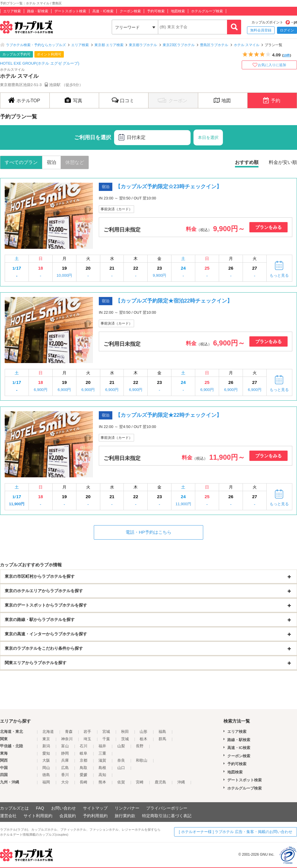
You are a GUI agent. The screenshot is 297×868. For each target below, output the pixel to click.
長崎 (84, 782)
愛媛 (84, 775)
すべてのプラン (21, 162)
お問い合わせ (64, 808)
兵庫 (65, 760)
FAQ (40, 808)
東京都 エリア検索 (109, 45)
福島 (162, 732)
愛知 (46, 753)
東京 (46, 739)
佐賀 (121, 782)
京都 (84, 760)
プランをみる (268, 227)
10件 (287, 55)
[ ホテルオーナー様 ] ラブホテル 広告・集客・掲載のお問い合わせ (236, 832)
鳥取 (84, 768)
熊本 (102, 782)
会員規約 (68, 816)
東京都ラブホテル (143, 45)
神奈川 (67, 739)
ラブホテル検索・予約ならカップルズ (36, 45)
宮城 (106, 732)
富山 (65, 746)
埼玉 (87, 739)
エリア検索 (12, 11)
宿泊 (51, 162)
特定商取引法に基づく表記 (167, 816)
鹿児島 (160, 782)
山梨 (121, 746)
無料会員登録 (261, 30)
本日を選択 (208, 137)
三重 (102, 753)
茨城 (125, 739)
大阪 (46, 760)
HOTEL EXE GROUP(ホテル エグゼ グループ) (40, 63)
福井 (102, 746)
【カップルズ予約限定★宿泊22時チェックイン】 (174, 301)
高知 (102, 775)
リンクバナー (127, 808)
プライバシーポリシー (167, 808)
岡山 (46, 768)
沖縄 (181, 782)
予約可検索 (156, 11)
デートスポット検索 (70, 11)
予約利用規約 (95, 816)
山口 (121, 768)
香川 (65, 775)
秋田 (125, 732)
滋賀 (102, 760)
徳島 (46, 775)
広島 (65, 768)
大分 (65, 782)
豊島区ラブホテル (214, 45)
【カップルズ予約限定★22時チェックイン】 (168, 415)
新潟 (46, 746)
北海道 (48, 732)
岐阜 (84, 753)
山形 (144, 732)
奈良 (121, 760)
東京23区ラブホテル (179, 45)
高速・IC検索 (103, 11)
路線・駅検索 (38, 11)
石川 (84, 746)
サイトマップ (95, 808)
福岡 (46, 782)
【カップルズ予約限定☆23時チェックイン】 (168, 187)
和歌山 (142, 760)
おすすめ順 (247, 162)
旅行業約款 (125, 816)
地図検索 (178, 11)
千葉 (106, 739)
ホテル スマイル (247, 45)
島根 (102, 768)
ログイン (287, 30)
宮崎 (140, 782)
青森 (69, 732)
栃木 (144, 739)
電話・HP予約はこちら (148, 532)
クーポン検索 (130, 11)
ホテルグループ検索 (207, 11)
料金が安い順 (283, 162)
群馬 (162, 739)
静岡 (65, 753)
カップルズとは (14, 808)
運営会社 (8, 816)
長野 (140, 746)
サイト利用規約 (38, 816)
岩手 (87, 732)
